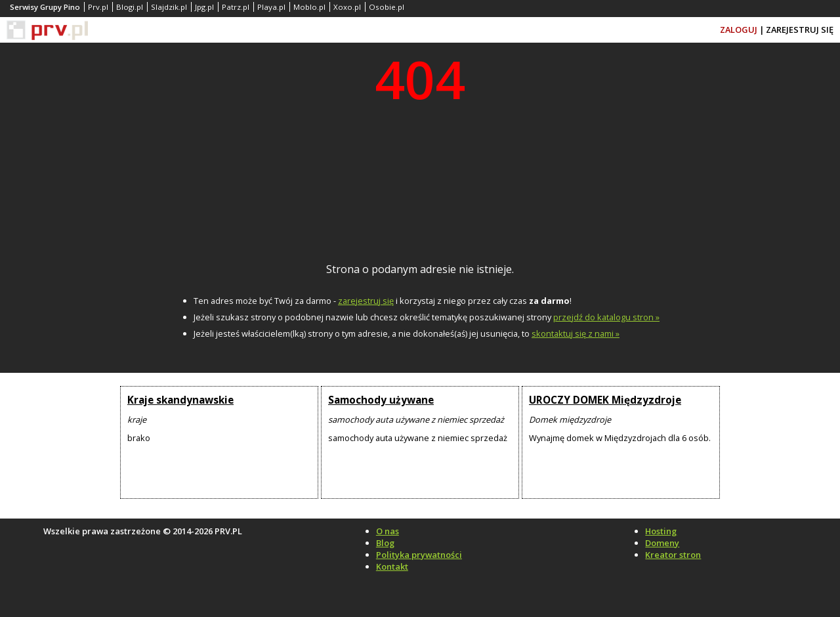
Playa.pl (271, 7)
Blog (385, 543)
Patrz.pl (236, 7)
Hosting (661, 531)
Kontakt (392, 566)
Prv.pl (98, 7)
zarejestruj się (366, 301)
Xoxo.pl (347, 7)
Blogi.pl (130, 7)
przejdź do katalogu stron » (606, 317)
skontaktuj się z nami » (576, 333)
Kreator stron (673, 555)
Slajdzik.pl (169, 7)
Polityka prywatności (419, 555)
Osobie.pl (387, 7)
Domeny (662, 543)
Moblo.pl (309, 7)
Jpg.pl (204, 7)
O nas (388, 531)
